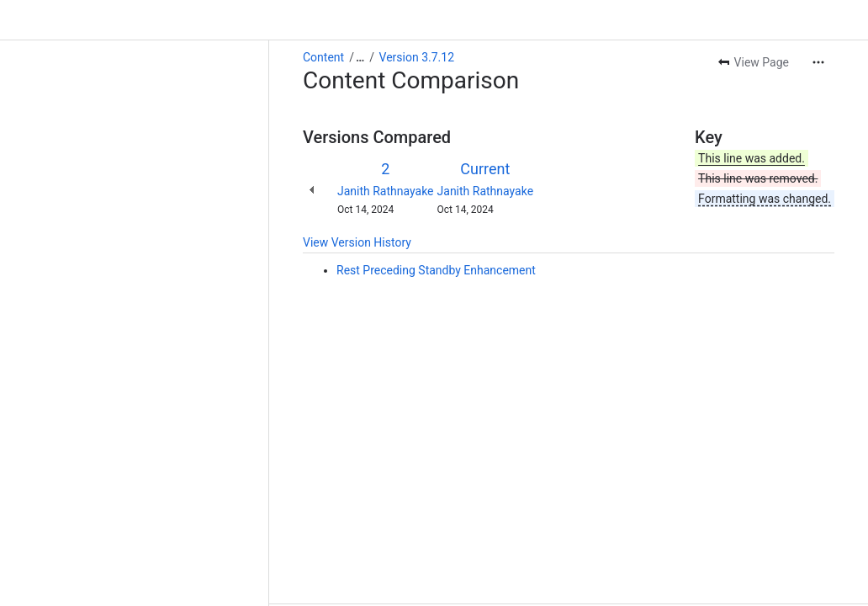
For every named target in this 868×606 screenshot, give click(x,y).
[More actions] (818, 22)
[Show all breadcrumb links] (91, 17)
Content (54, 17)
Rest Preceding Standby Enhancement (167, 230)
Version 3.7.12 (148, 17)
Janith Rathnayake (116, 151)
